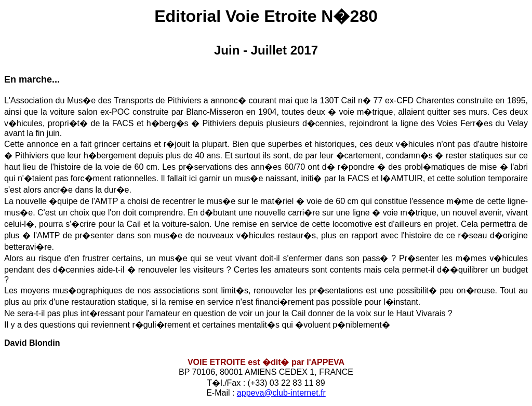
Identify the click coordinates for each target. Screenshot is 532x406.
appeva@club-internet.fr (281, 393)
